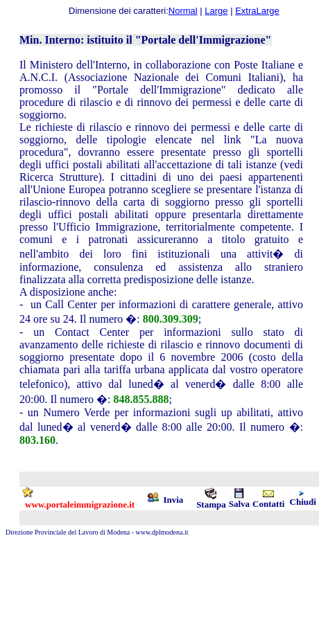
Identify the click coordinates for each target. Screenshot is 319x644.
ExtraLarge (257, 11)
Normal (183, 11)
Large (216, 11)
